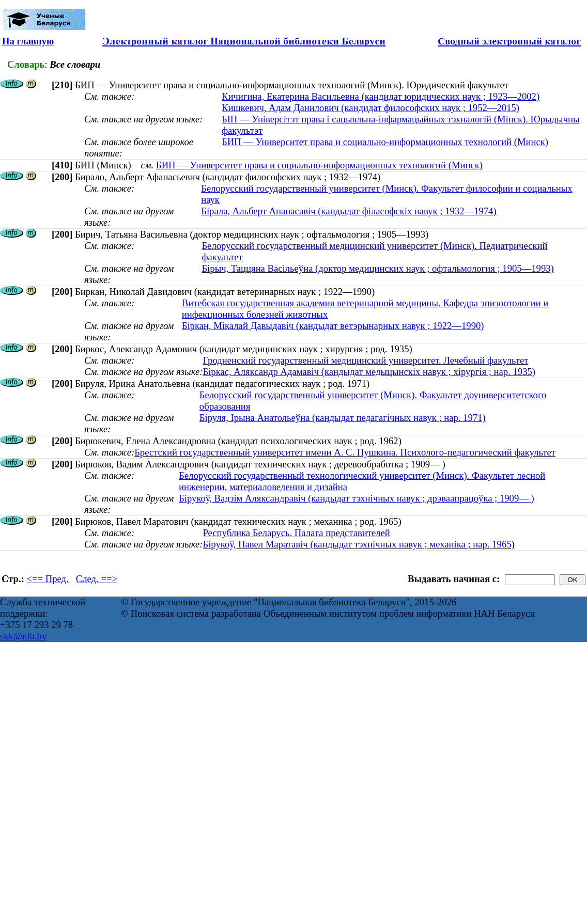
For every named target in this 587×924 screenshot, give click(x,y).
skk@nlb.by (23, 636)
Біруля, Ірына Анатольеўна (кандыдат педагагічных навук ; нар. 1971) (343, 418)
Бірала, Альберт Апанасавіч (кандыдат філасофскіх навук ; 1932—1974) (349, 211)
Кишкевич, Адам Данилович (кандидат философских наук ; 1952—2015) (370, 108)
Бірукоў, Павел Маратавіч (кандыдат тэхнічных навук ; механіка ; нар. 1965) (358, 544)
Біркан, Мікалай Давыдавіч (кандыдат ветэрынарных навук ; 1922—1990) (333, 326)
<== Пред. (48, 579)
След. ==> (97, 579)
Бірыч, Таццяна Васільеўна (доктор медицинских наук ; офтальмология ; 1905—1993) (377, 268)
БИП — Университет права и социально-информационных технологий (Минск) (385, 142)
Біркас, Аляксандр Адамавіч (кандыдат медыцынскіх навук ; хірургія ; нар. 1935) (369, 372)
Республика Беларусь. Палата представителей (296, 533)
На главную (28, 41)
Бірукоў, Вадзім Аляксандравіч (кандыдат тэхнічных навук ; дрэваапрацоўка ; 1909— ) (357, 498)
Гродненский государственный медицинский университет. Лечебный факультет (365, 360)
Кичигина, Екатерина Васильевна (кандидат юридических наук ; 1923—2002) (381, 96)
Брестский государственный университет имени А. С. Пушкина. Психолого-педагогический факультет (345, 452)
